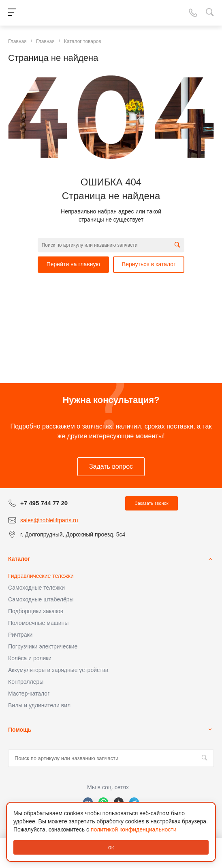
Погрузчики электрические (43, 646)
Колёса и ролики (30, 658)
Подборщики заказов (36, 611)
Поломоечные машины (38, 623)
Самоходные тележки (36, 588)
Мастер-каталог (29, 694)
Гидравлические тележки (41, 576)
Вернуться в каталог (149, 264)
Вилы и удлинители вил (39, 705)
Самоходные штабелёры (41, 599)
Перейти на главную (73, 264)
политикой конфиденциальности (134, 829)
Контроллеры (26, 682)
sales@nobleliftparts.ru (49, 520)
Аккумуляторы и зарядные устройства (58, 670)
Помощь (20, 730)
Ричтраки (20, 635)
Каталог (19, 559)
